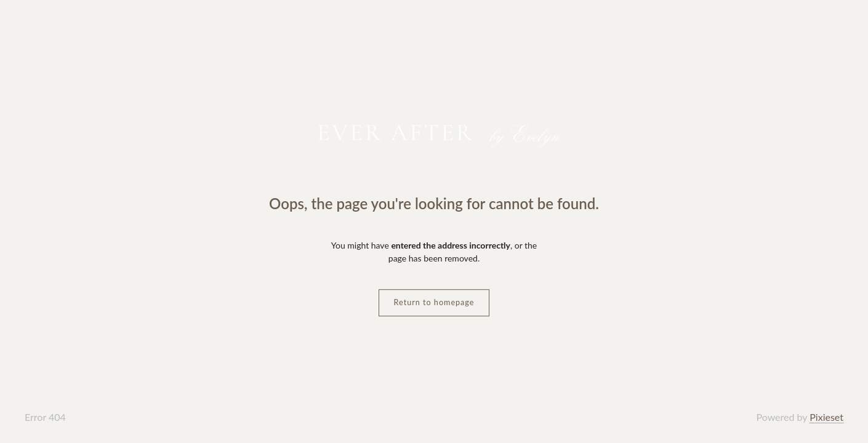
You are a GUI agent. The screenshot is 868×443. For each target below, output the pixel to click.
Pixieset (826, 417)
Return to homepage (434, 302)
